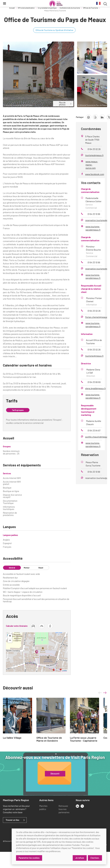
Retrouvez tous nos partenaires (64, 809)
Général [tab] (12, 568)
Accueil (12, 8)
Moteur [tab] (27, 568)
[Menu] (5, 3)
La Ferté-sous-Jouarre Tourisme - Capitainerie (84, 739)
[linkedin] (77, 806)
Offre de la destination (26, 8)
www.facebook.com (95, 174)
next (105, 693)
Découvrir (55, 774)
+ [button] (10, 636)
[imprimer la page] (89, 117)
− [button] (10, 641)
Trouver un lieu (12, 820)
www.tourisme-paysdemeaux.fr (93, 228)
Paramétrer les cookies (29, 858)
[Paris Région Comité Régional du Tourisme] (56, 3)
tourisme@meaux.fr (94, 155)
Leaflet (64, 670)
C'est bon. (95, 858)
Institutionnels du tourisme (70, 8)
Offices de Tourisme (91, 8)
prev (100, 693)
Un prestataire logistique (47, 8)
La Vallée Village (12, 738)
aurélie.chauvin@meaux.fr (97, 437)
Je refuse (79, 858)
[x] (82, 806)
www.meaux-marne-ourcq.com (92, 165)
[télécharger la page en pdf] (95, 117)
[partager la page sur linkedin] (102, 117)
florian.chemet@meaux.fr (97, 317)
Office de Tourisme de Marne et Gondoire (49, 739)
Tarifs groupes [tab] (18, 410)
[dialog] (59, 846)
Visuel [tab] (41, 568)
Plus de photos (65, 104)
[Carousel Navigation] (102, 693)
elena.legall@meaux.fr (96, 388)
